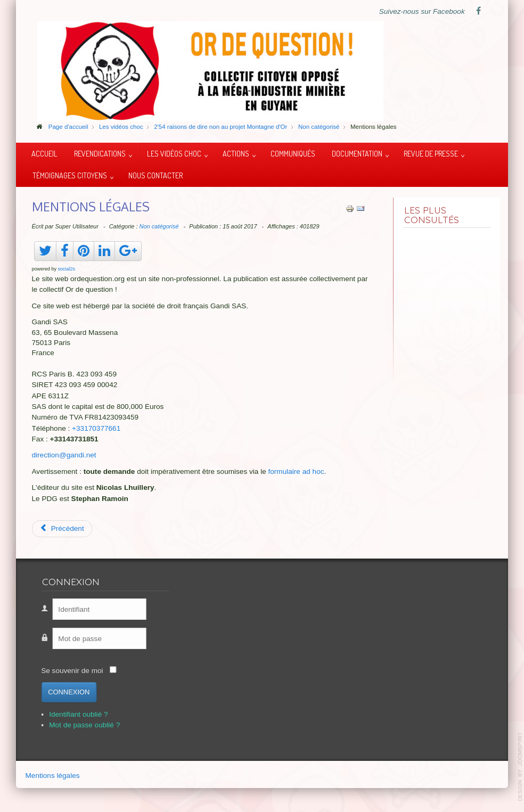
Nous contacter (155, 175)
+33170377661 (96, 428)
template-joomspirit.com (520, 767)
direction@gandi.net (64, 455)
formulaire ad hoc (296, 471)
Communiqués (293, 153)
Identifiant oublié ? (67, 714)
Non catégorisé (159, 226)
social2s (67, 269)
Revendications (100, 153)
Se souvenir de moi (61, 671)
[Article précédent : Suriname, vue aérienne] (62, 529)
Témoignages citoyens (70, 175)
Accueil (44, 153)
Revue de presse (431, 153)
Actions (236, 153)
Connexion (58, 692)
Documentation (357, 153)
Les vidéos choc (174, 153)
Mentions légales (53, 778)
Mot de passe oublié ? (73, 725)
